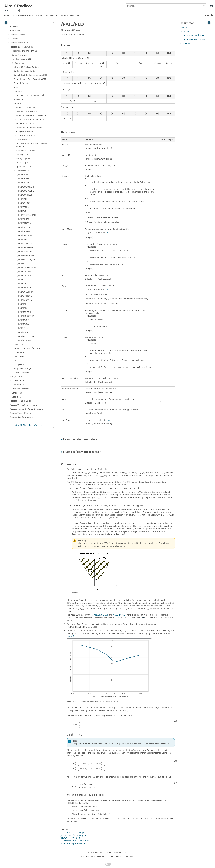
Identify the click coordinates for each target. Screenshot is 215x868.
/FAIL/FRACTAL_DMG (27, 215)
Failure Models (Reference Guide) (76, 841)
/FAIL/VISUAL (23, 332)
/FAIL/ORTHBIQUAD (26, 268)
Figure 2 (70, 636)
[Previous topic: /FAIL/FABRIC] (206, 16)
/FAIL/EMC (22, 199)
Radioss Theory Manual (20, 413)
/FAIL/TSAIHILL (24, 320)
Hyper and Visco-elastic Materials (31, 115)
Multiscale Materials (25, 124)
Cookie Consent (129, 856)
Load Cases (19, 357)
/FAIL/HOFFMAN (25, 235)
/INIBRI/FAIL (119, 615)
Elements (18, 91)
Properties (18, 344)
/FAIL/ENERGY (24, 203)
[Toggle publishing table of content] (6, 23)
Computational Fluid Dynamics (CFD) (30, 79)
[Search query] (166, 6)
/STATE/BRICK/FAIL (100, 615)
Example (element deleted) (193, 35)
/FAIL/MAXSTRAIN (26, 256)
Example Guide (20, 401)
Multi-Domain (18, 385)
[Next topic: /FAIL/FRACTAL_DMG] (209, 16)
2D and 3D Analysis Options (26, 67)
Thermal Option (23, 163)
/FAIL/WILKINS (24, 340)
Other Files (17, 393)
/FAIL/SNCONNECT (26, 292)
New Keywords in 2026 (22, 59)
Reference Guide (21, 16)
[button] (9, 27)
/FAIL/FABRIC (23, 207)
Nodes (17, 87)
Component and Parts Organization (30, 95)
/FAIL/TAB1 (22, 304)
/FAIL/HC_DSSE (24, 231)
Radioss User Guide (19, 43)
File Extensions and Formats (24, 51)
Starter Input (39, 16)
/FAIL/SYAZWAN (25, 300)
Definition (16, 397)
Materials (50, 16)
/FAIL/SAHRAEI (24, 288)
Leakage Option (23, 159)
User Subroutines (22, 417)
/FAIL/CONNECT (25, 195)
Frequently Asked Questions (26, 409)
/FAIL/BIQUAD (24, 179)
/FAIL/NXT (22, 264)
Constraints (19, 353)
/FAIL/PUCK (23, 280)
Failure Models (62, 16)
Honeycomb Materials (26, 132)
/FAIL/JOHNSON (25, 243)
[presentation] (95, 101)
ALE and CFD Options (25, 151)
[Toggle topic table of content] (209, 23)
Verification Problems (23, 405)
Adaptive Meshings (22, 369)
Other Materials (23, 140)
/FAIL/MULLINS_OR (26, 260)
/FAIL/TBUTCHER (25, 312)
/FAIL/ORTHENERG (26, 272)
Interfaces (18, 99)
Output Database (21, 373)
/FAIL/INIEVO (23, 239)
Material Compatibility (26, 108)
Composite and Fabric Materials (30, 120)
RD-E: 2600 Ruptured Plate (73, 844)
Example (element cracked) (193, 40)
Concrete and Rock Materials (29, 128)
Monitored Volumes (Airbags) (27, 348)
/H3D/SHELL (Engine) (70, 838)
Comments (185, 43)
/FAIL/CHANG (24, 183)
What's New (15, 31)
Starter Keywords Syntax (25, 71)
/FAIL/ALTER (23, 175)
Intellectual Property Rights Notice (93, 856)
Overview (18, 35)
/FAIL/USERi (23, 328)
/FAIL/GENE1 (23, 219)
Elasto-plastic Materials (26, 112)
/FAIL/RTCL (22, 284)
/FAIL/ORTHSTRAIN (26, 276)
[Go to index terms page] (208, 7)
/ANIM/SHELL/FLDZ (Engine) (73, 836)
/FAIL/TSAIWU (24, 324)
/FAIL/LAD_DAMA (25, 247)
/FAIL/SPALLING (25, 296)
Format (184, 27)
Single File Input (19, 55)
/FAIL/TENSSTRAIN (26, 316)
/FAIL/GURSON (24, 223)
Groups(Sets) (20, 365)
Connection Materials (25, 136)
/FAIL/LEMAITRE (25, 252)
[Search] (204, 6)
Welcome (14, 27)
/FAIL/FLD (74, 16)
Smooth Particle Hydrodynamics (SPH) (31, 75)
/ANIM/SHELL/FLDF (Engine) (73, 833)
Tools (16, 360)
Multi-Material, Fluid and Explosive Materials (31, 145)
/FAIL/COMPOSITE (26, 191)
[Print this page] (212, 16)
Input (18, 381)
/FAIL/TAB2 (22, 308)
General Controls (21, 83)
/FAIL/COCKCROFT (26, 187)
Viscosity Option (23, 155)
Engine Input (18, 377)
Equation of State (23, 167)
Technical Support (114, 856)
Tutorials (14, 39)
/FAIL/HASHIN (24, 227)
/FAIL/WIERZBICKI (26, 336)
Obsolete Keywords (20, 389)
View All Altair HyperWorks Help (30, 425)
